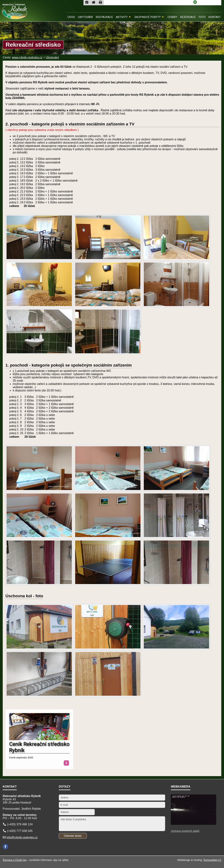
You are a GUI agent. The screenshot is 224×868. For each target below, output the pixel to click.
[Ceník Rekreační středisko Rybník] (39, 739)
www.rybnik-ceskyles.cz (27, 57)
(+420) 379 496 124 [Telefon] (20, 824)
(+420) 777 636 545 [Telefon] (20, 831)
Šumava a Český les (15, 860)
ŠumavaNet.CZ (212, 860)
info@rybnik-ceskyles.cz (22, 837)
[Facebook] (5, 847)
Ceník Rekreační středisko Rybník (39, 747)
